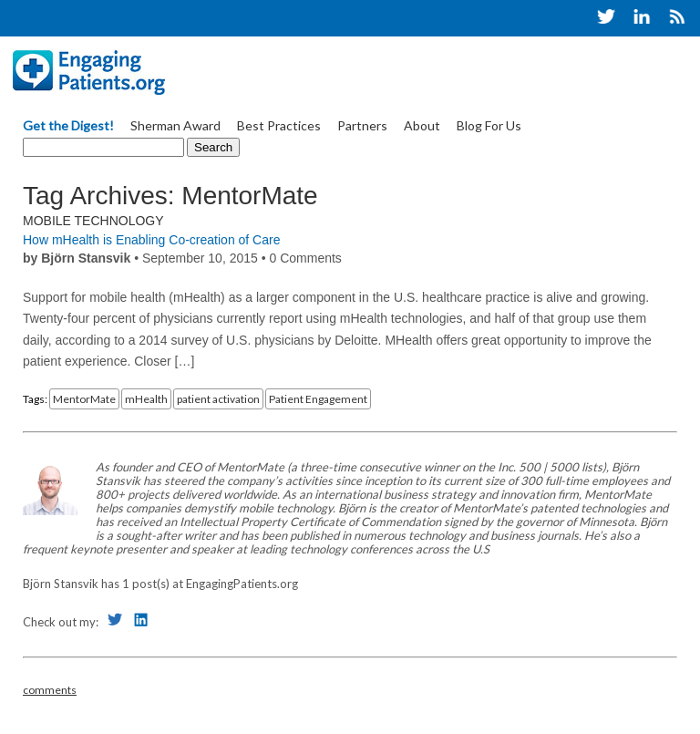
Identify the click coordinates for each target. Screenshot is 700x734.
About (422, 125)
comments (50, 690)
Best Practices (279, 125)
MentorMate (84, 399)
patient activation (218, 399)
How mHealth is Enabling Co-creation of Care (151, 240)
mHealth (146, 399)
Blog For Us (489, 125)
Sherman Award (175, 125)
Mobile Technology (93, 221)
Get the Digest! (68, 125)
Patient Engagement (318, 399)
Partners (362, 125)
